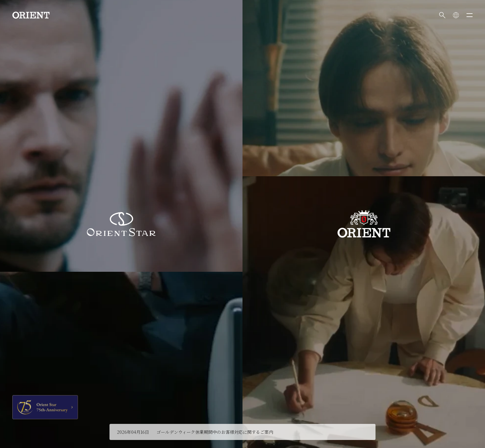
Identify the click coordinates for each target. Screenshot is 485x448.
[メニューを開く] (470, 15)
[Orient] (31, 15)
